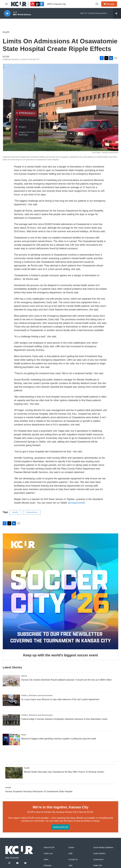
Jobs (70, 866)
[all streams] (117, 13)
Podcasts (48, 866)
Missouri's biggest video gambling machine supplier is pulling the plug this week (59, 739)
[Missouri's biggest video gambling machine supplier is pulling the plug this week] (11, 740)
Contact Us (73, 860)
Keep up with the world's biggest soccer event (60, 655)
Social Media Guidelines (103, 848)
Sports (24, 676)
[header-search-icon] (97, 4)
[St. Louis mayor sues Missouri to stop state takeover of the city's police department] (11, 700)
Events (71, 848)
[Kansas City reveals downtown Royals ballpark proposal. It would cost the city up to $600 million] (11, 681)
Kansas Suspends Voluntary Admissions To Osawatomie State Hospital (39, 791)
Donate (110, 4)
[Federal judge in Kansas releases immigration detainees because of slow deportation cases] (11, 720)
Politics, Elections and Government (37, 695)
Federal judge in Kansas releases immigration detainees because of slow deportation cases (64, 719)
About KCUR (49, 848)
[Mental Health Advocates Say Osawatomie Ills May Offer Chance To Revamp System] (14, 773)
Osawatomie (32, 512)
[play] (7, 13)
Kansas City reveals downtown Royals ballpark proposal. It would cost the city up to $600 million (66, 680)
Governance (98, 860)
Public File (98, 866)
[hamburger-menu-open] (7, 4)
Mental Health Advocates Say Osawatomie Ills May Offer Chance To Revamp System (64, 772)
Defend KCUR (60, 827)
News (24, 735)
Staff (70, 854)
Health (6, 32)
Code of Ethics (99, 854)
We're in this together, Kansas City (60, 807)
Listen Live (48, 854)
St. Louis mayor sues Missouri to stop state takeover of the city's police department (60, 699)
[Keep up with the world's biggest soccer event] (60, 591)
